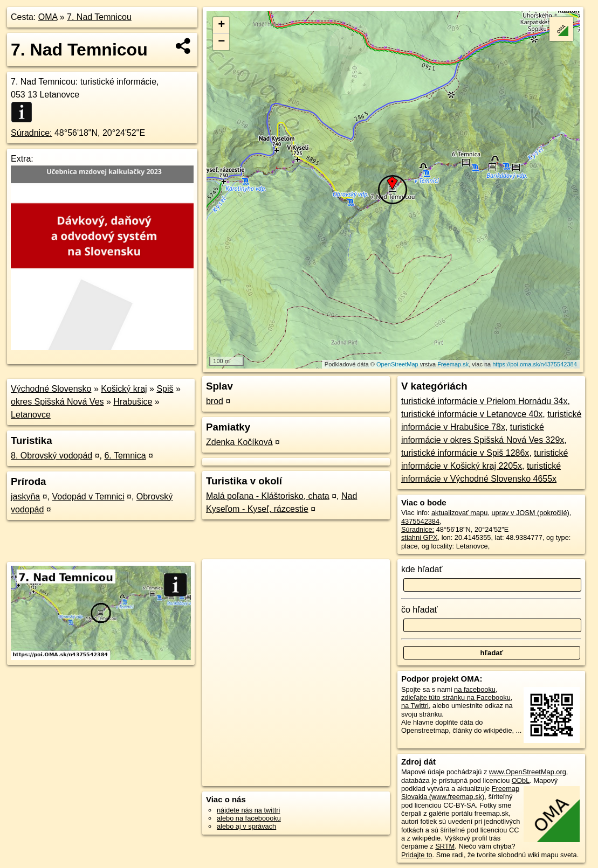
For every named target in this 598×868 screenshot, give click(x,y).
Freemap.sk (453, 364)
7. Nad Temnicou (99, 17)
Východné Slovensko (51, 389)
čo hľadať (420, 610)
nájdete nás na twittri (248, 810)
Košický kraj (124, 389)
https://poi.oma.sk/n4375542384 (535, 364)
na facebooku (475, 689)
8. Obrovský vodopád (51, 456)
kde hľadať (422, 569)
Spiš (165, 389)
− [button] (221, 42)
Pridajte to (417, 855)
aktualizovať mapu (459, 513)
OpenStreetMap (397, 364)
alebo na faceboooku (249, 818)
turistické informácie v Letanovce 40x (472, 414)
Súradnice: (32, 133)
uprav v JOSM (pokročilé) (530, 513)
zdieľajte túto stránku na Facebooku (456, 697)
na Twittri (415, 706)
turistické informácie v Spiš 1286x (465, 453)
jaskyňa (25, 497)
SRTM (445, 846)
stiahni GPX (420, 537)
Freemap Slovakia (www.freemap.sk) (460, 793)
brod (215, 401)
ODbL (521, 780)
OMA (48, 17)
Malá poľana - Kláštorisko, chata (268, 496)
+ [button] (221, 25)
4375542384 (420, 521)
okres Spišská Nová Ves (57, 402)
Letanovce (31, 415)
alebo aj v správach (246, 826)
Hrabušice (133, 402)
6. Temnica (125, 456)
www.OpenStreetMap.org (528, 772)
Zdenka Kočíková (239, 442)
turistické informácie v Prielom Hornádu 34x (484, 401)
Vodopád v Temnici (88, 497)
